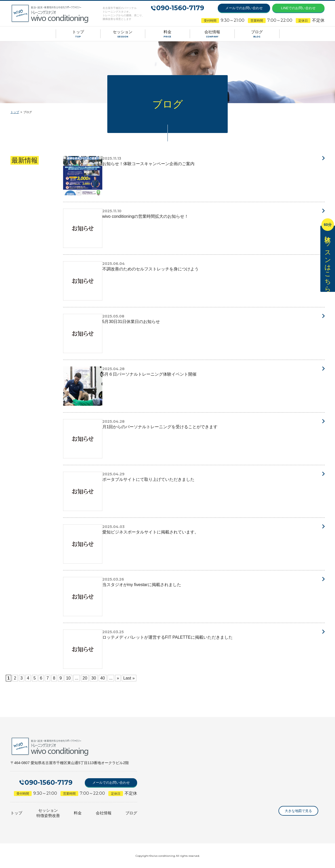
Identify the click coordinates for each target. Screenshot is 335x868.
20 (85, 678)
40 (103, 678)
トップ (15, 112)
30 (94, 678)
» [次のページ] (118, 678)
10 (68, 678)
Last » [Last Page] (129, 678)
